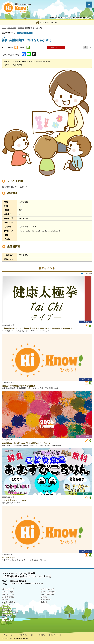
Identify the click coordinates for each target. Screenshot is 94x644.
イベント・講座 (12, 28)
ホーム (4, 28)
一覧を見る (87, 273)
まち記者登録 (46, 603)
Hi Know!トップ (8, 592)
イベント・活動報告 (49, 595)
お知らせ (6, 612)
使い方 (5, 623)
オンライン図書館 (9, 606)
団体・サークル (8, 598)
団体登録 (44, 600)
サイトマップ (7, 626)
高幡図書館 (22, 28)
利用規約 (44, 638)
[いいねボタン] (85, 47)
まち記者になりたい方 (11, 617)
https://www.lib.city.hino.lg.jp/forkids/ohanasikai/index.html (41, 231)
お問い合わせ (57, 638)
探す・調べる (7, 614)
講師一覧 (6, 603)
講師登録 (44, 606)
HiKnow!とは (7, 620)
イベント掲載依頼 (48, 598)
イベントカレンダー (49, 592)
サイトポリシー (10, 638)
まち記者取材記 (8, 600)
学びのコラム (7, 609)
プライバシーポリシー (28, 638)
